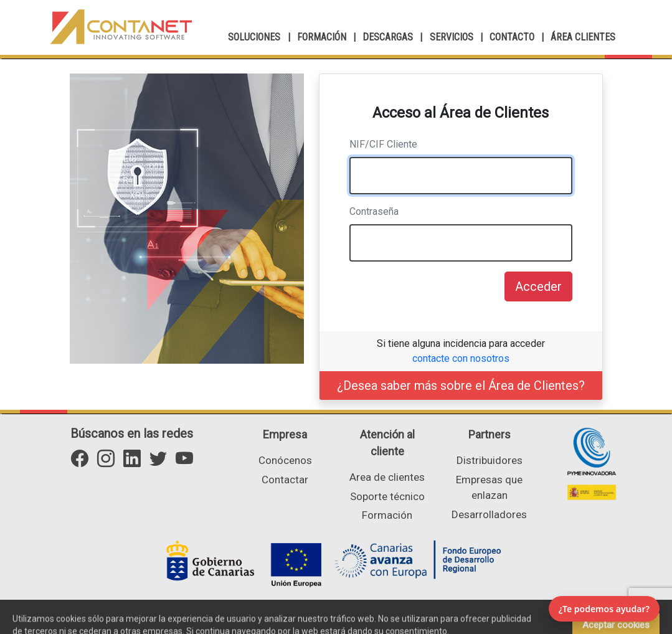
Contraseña (374, 211)
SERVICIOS (452, 37)
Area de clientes (387, 477)
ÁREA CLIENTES (583, 37)
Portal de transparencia (461, 620)
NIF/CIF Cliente (383, 144)
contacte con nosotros (461, 358)
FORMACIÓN (322, 37)
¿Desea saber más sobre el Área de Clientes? (461, 386)
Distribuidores (490, 460)
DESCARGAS (388, 37)
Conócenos (285, 460)
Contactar (285, 480)
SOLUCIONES (254, 37)
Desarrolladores (489, 514)
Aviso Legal (357, 620)
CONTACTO (512, 37)
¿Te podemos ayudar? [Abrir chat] (604, 609)
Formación (387, 515)
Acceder (538, 286)
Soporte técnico (387, 496)
